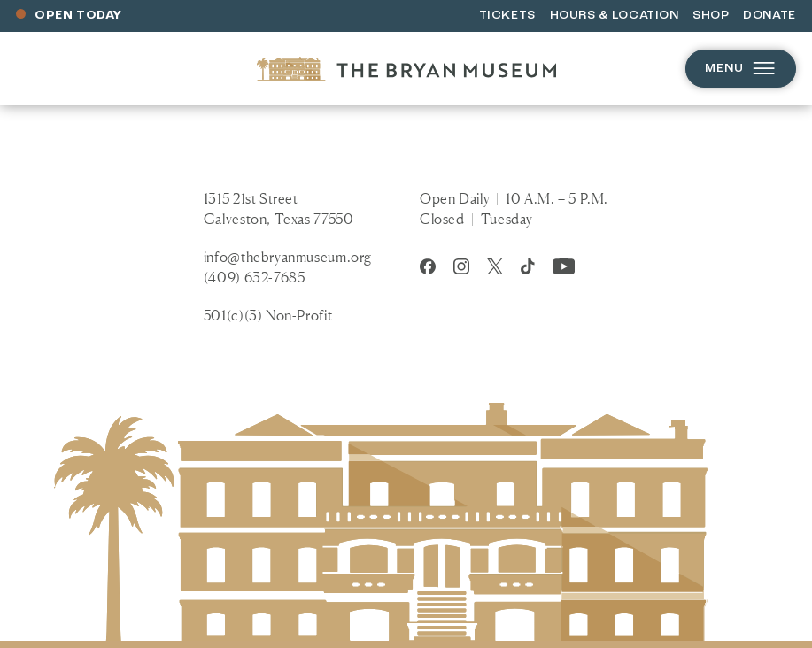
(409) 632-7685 (255, 277)
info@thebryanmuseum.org (288, 257)
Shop (711, 15)
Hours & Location (615, 15)
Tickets (507, 15)
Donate (769, 15)
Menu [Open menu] (741, 69)
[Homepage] (406, 69)
